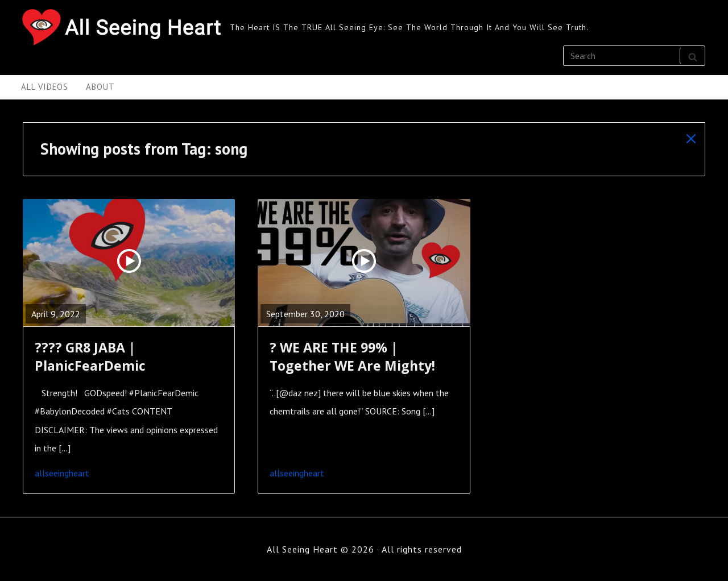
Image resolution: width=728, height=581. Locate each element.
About (100, 87)
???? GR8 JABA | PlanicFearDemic (90, 356)
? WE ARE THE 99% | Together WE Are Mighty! (352, 356)
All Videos (45, 87)
